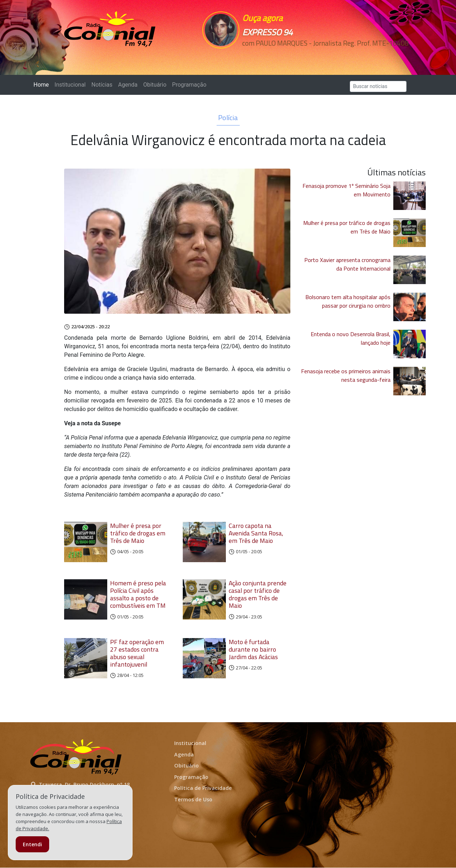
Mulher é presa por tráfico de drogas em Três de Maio (138, 533)
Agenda (128, 85)
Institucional (70, 85)
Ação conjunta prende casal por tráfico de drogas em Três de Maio (258, 595)
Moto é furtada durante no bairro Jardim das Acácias (253, 650)
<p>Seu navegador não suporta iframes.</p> (277, 56)
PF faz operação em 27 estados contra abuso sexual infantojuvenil (137, 653)
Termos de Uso (193, 800)
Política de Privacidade (203, 789)
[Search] (378, 86)
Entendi (32, 844)
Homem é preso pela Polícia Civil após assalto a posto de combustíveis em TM (138, 595)
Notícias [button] (102, 85)
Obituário (155, 85)
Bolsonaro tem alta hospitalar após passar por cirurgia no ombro (348, 301)
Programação (189, 85)
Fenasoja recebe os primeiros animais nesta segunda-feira (346, 375)
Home (43, 84)
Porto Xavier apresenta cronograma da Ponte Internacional (347, 264)
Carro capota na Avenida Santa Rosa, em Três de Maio (256, 533)
